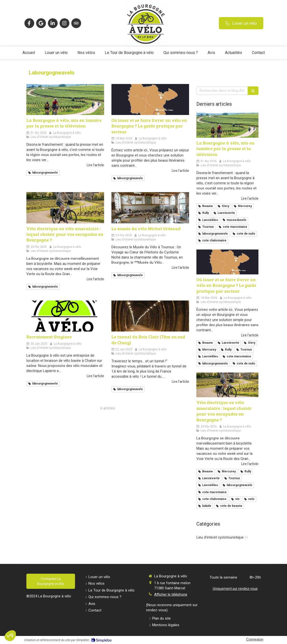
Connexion (255, 639)
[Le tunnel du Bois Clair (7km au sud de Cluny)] (150, 316)
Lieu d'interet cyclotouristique (220, 537)
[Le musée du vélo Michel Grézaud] (150, 208)
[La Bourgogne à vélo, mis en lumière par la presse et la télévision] (65, 99)
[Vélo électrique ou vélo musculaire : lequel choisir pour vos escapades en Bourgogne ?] (65, 208)
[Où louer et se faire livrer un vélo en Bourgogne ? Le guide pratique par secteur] (150, 99)
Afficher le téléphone (171, 594)
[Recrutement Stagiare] (65, 316)
